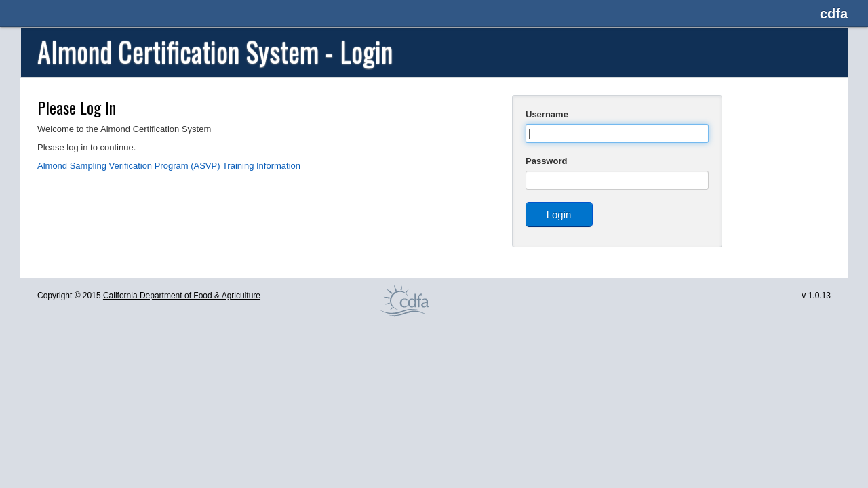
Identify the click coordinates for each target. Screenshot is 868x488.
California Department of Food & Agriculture (182, 296)
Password (546, 161)
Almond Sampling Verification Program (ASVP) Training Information (169, 166)
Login (559, 215)
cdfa (834, 14)
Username (547, 114)
